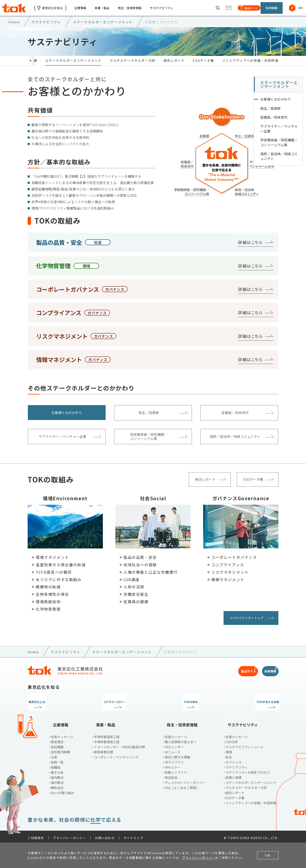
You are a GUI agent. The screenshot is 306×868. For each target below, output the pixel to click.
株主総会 (171, 775)
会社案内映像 (60, 749)
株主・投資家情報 (140, 10)
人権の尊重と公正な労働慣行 (151, 577)
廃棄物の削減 (48, 592)
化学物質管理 (48, 614)
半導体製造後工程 (107, 739)
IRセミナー (173, 765)
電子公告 (57, 770)
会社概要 (57, 744)
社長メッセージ (62, 734)
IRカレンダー (174, 744)
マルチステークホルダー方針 (133, 66)
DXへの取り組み (62, 790)
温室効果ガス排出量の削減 (61, 570)
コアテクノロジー (121, 707)
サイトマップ (133, 835)
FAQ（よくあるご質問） (182, 785)
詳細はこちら (250, 247)
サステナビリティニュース (244, 744)
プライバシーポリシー (69, 835)
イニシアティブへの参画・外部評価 (250, 66)
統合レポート (174, 66)
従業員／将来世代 (274, 123)
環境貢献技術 (48, 607)
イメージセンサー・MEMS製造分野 (119, 744)
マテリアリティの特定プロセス (248, 770)
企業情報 (86, 10)
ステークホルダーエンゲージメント (73, 66)
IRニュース (173, 749)
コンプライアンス (228, 570)
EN (299, 10)
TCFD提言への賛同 (54, 577)
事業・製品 (110, 10)
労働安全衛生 (136, 599)
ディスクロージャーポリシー (185, 780)
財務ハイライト (176, 770)
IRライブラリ (174, 760)
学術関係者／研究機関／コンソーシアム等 (279, 148)
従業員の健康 (136, 607)
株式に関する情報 (177, 755)
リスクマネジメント (230, 577)
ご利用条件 (36, 835)
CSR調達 (132, 585)
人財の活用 (134, 592)
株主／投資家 (271, 113)
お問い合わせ (105, 835)
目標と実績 (233, 775)
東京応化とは (57, 707)
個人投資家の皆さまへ (181, 739)
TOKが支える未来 (249, 707)
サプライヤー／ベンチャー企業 (279, 134)
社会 (229, 755)
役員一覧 (57, 760)
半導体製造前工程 (107, 734)
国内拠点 (57, 775)
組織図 (56, 765)
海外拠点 (57, 780)
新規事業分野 (103, 749)
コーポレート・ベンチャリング (116, 755)
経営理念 (57, 739)
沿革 (54, 755)
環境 (229, 749)
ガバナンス (233, 760)
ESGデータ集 (203, 66)
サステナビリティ (176, 10)
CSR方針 (232, 739)
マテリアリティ (237, 765)
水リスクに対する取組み (59, 585)
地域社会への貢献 (140, 570)
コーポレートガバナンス (234, 562)
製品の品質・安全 (140, 562)
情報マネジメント (228, 585)
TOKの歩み (185, 707)
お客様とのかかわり (276, 104)
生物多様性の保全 (52, 599)
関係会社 (57, 785)
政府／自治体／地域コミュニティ (279, 161)
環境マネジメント (52, 562)
